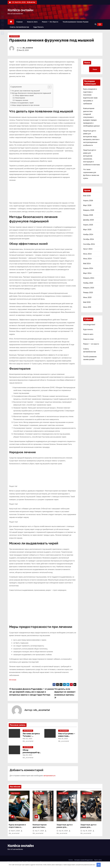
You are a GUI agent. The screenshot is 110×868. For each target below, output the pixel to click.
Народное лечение (22, 100)
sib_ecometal (28, 48)
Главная (19, 22)
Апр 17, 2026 (40, 831)
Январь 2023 (88, 293)
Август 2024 (88, 249)
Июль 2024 (87, 254)
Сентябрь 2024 (89, 244)
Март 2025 (87, 230)
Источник (13, 680)
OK (99, 865)
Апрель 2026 (88, 201)
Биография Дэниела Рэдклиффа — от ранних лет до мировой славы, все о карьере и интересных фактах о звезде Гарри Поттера (32, 692)
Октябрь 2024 (89, 239)
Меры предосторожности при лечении (26, 105)
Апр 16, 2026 (64, 831)
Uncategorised (14, 36)
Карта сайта (98, 860)
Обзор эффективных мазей (24, 96)
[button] (96, 24)
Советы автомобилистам (19, 27)
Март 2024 (87, 273)
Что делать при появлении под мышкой (26, 91)
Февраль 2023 (89, 288)
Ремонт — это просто (50, 22)
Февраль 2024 (89, 278)
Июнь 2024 (87, 259)
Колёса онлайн (20, 10)
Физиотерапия (20, 98)
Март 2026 (87, 205)
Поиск (87, 63)
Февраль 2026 (89, 210)
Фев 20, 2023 (27, 739)
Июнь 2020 (87, 297)
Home (71, 860)
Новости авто (32, 22)
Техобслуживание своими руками (76, 22)
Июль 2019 (87, 307)
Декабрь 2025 (88, 220)
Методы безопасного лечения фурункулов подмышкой (31, 93)
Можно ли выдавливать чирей (23, 103)
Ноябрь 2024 (88, 234)
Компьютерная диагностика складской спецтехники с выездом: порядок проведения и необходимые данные (91, 117)
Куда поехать (39, 27)
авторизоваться (49, 776)
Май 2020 (87, 302)
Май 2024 (87, 264)
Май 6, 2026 (16, 831)
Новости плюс (88, 339)
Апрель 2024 (88, 268)
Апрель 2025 (88, 225)
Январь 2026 (88, 215)
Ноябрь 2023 (88, 283)
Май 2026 (87, 196)
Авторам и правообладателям (83, 860)
